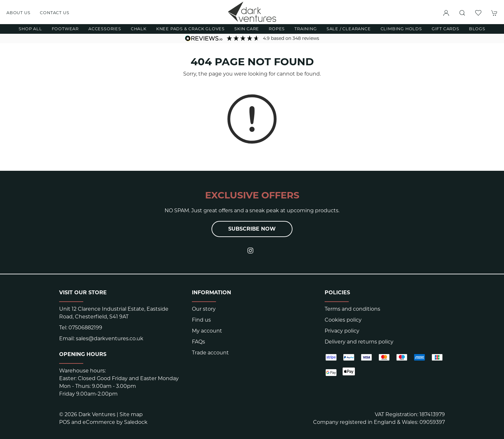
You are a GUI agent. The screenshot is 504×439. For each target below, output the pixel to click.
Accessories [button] (105, 29)
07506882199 (85, 328)
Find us (201, 320)
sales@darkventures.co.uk (110, 338)
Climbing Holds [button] (401, 29)
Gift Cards (446, 29)
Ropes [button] (277, 29)
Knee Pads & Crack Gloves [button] (190, 29)
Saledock (136, 422)
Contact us (54, 13)
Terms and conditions (352, 309)
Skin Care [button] (247, 29)
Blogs (477, 29)
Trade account (210, 353)
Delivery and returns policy (359, 342)
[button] (462, 13)
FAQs (198, 342)
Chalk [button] (139, 29)
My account (207, 331)
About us (18, 13)
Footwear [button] (65, 29)
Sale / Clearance (349, 29)
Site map (131, 414)
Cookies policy (343, 320)
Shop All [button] (30, 29)
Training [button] (306, 29)
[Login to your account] (446, 13)
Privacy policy (342, 331)
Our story (204, 309)
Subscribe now (252, 229)
